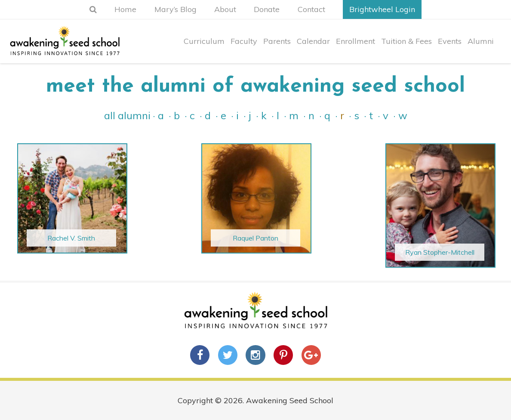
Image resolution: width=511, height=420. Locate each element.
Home (119, 9)
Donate (270, 9)
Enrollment (354, 46)
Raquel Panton (255, 238)
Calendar (312, 46)
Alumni (481, 46)
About (225, 9)
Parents (275, 46)
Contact (318, 9)
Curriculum (201, 46)
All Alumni (127, 115)
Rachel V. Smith (71, 238)
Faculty (241, 46)
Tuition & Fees (406, 46)
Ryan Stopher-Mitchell (440, 252)
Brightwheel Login (392, 9)
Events (449, 46)
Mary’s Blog (172, 9)
